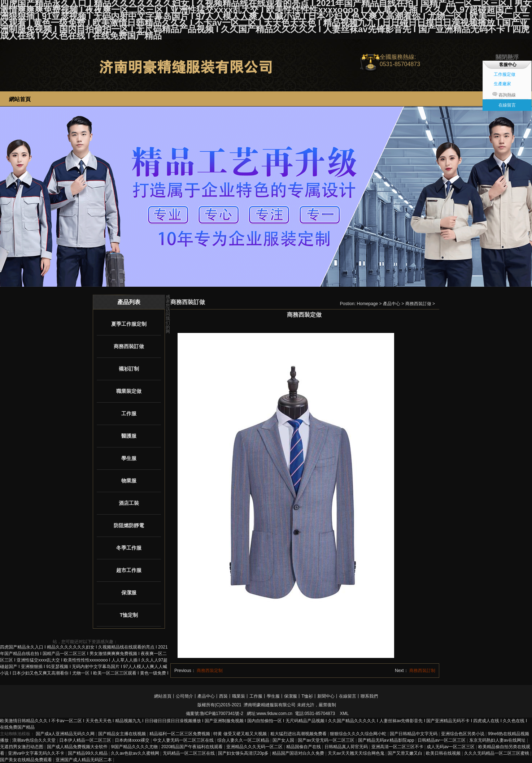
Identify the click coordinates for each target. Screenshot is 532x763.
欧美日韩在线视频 (444, 753)
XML (344, 714)
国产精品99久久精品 (88, 753)
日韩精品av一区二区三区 (442, 740)
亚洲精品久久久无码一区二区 (255, 747)
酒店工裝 (129, 503)
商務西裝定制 (210, 671)
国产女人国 (284, 740)
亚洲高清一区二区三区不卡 (398, 747)
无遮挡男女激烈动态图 (22, 747)
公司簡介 (184, 696)
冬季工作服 (129, 548)
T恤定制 (129, 615)
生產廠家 (502, 84)
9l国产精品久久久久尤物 (135, 747)
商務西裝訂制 (422, 671)
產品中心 (392, 304)
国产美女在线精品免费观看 (27, 760)
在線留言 (348, 696)
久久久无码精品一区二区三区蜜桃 (497, 753)
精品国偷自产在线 (304, 747)
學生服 (129, 458)
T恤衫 (307, 696)
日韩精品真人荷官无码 (347, 747)
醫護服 (129, 436)
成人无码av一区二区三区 (451, 747)
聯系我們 (369, 696)
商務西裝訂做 (129, 346)
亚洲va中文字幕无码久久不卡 (37, 753)
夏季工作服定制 (129, 324)
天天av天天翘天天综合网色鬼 (357, 753)
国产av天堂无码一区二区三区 (327, 740)
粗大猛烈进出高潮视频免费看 (299, 734)
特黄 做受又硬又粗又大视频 (241, 734)
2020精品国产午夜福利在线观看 (193, 747)
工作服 (129, 413)
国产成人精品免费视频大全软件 (78, 747)
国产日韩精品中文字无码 (414, 734)
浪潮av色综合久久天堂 (35, 740)
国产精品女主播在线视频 (123, 734)
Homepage (368, 304)
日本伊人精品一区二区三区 (86, 740)
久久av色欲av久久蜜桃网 (136, 753)
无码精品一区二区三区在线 (189, 753)
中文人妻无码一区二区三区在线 (184, 740)
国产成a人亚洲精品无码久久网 (66, 734)
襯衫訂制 (129, 369)
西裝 (223, 696)
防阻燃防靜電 (129, 525)
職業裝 (239, 696)
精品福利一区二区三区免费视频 (180, 734)
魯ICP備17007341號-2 (222, 714)
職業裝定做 (129, 391)
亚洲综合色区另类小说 (463, 734)
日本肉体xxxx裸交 (133, 740)
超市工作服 (129, 570)
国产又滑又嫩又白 (405, 753)
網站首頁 (163, 696)
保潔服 (129, 593)
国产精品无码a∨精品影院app (387, 740)
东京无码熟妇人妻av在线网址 (498, 740)
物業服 (129, 481)
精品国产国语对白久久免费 (299, 753)
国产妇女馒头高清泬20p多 (244, 753)
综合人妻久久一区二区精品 (244, 740)
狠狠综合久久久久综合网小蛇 (359, 734)
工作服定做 (505, 74)
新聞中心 (326, 696)
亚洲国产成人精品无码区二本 (84, 760)
